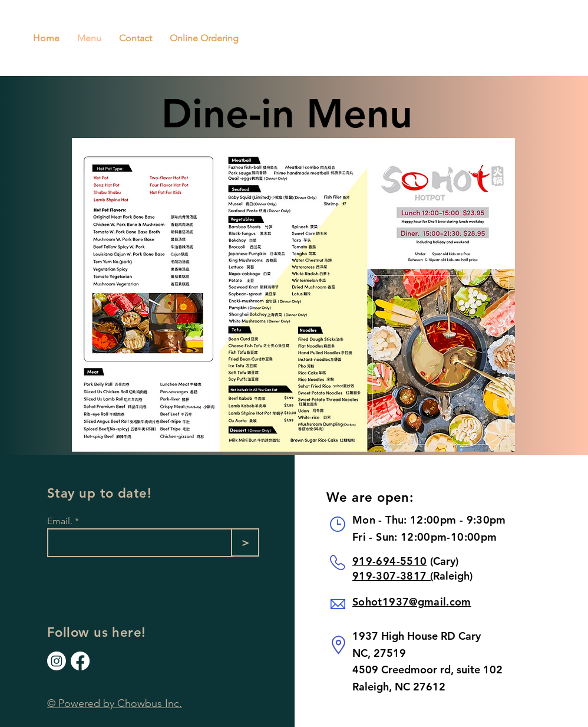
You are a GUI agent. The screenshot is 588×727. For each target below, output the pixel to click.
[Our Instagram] (57, 661)
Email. (60, 521)
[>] (245, 542)
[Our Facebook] (80, 661)
